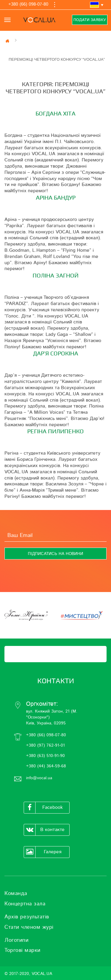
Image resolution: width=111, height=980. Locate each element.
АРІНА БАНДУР (56, 198)
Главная (8, 41)
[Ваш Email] (55, 536)
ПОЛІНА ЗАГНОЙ (55, 276)
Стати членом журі (29, 927)
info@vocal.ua (39, 778)
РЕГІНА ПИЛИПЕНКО (55, 432)
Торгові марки (22, 950)
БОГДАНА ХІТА (55, 114)
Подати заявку (90, 20)
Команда (16, 894)
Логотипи (16, 940)
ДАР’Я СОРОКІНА (56, 354)
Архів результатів (27, 917)
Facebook (43, 808)
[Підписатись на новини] (55, 554)
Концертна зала (25, 904)
